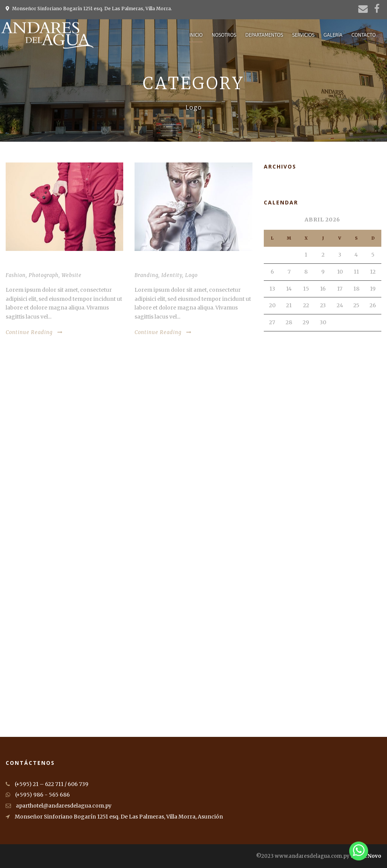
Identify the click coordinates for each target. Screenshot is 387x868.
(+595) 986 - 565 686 (38, 795)
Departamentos (264, 35)
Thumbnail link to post (41, 265)
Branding (146, 275)
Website (72, 275)
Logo (191, 275)
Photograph (44, 275)
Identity (172, 275)
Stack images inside (163, 265)
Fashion (16, 275)
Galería (333, 35)
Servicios (303, 35)
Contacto (364, 35)
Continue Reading (34, 332)
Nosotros (224, 35)
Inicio (196, 35)
